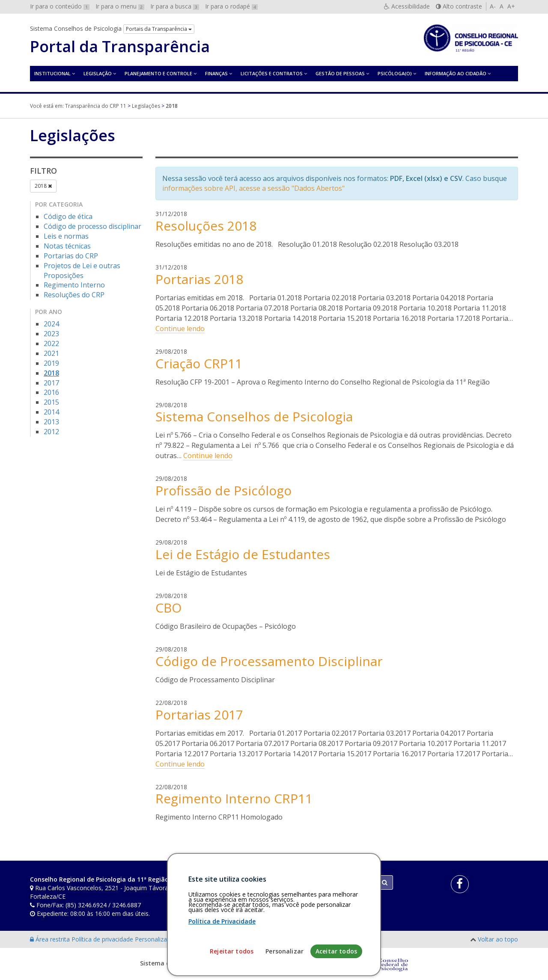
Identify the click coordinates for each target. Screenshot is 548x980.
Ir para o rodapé (231, 6)
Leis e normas (66, 236)
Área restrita (51, 939)
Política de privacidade (103, 939)
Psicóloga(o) (395, 73)
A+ (511, 6)
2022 (51, 343)
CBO (168, 608)
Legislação (98, 73)
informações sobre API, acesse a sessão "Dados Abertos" (253, 188)
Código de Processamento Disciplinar (269, 661)
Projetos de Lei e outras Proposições (82, 271)
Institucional (52, 73)
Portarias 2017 (199, 715)
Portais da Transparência (159, 29)
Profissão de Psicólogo (223, 490)
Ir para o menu (120, 6)
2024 (51, 324)
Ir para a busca (175, 6)
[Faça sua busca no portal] (308, 882)
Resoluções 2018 (206, 226)
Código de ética (68, 216)
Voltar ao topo (498, 939)
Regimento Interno (74, 285)
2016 (51, 392)
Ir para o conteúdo (60, 6)
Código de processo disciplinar (92, 226)
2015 (51, 402)
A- (493, 6)
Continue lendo (180, 329)
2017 (51, 383)
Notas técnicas (67, 246)
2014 (51, 412)
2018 (43, 186)
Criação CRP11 (199, 363)
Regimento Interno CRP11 (234, 798)
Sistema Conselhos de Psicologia (254, 416)
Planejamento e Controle (158, 73)
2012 (51, 432)
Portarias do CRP (71, 256)
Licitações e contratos (272, 73)
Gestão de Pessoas (340, 73)
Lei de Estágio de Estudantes (243, 554)
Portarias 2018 (199, 279)
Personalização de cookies (172, 939)
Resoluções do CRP (74, 295)
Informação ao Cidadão (456, 73)
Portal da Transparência (120, 47)
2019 (51, 363)
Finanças (216, 73)
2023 (51, 334)
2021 (51, 353)
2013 (51, 422)
